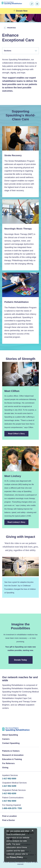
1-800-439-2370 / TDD (12, 808)
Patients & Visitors (11, 751)
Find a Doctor (9, 820)
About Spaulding (10, 735)
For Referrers (8, 763)
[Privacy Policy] (16, 857)
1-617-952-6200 (9, 793)
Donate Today (21, 660)
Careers (6, 739)
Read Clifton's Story (16, 434)
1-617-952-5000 (9, 779)
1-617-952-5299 (9, 786)
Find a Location (9, 816)
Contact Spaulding (11, 743)
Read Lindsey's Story (16, 522)
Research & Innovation (13, 755)
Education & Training (12, 759)
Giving (5, 768)
